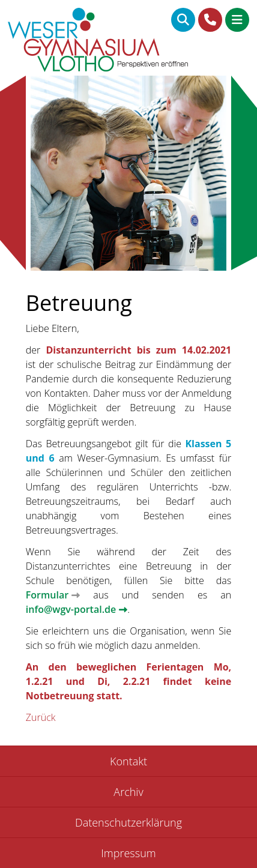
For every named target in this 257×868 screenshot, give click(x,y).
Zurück (41, 717)
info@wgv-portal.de (71, 609)
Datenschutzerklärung (128, 822)
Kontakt (128, 761)
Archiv (128, 792)
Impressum (128, 853)
